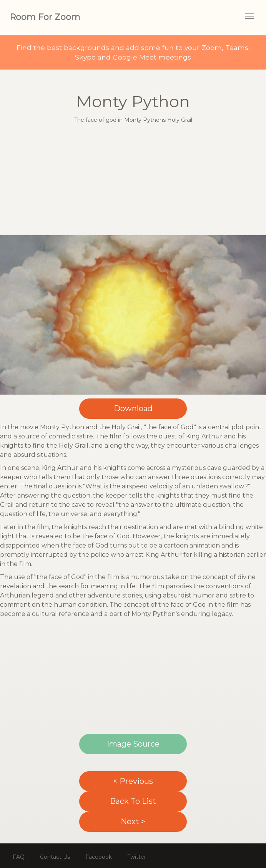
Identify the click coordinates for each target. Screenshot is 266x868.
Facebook (99, 857)
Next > (133, 822)
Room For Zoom (45, 17)
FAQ (19, 857)
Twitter (137, 857)
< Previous (133, 781)
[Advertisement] (133, 181)
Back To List (133, 801)
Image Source (133, 744)
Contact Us (55, 857)
